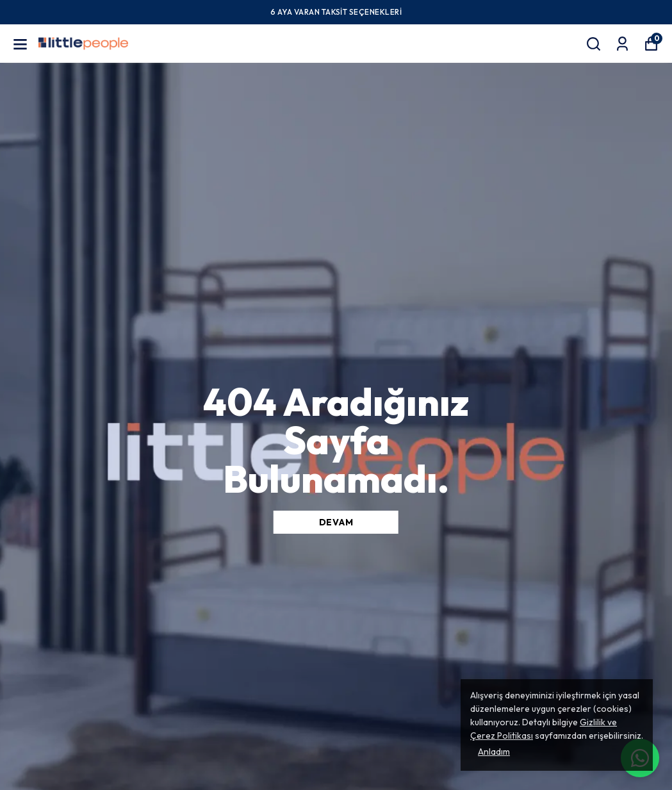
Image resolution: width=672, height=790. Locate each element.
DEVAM (336, 522)
